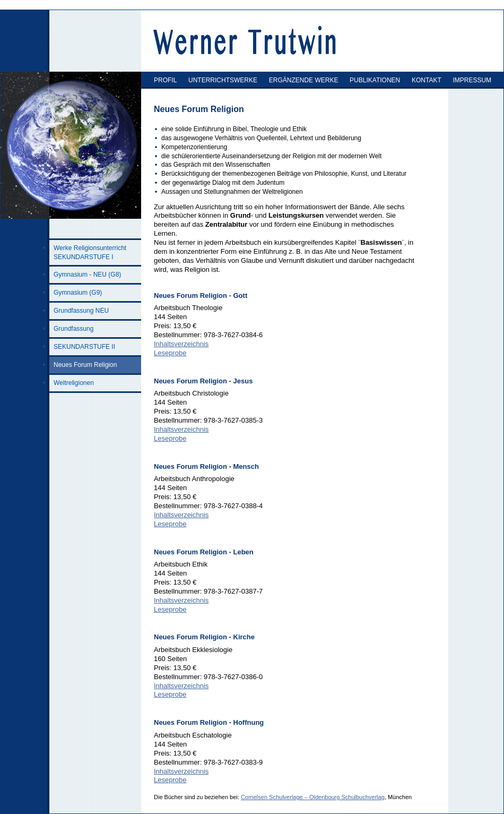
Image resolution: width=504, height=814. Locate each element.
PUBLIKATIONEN (375, 80)
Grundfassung (73, 329)
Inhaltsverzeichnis (181, 344)
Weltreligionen (74, 383)
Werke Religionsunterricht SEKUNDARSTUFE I (90, 252)
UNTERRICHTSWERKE (223, 80)
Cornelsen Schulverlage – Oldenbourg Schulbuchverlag (313, 797)
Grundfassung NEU (81, 311)
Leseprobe (170, 353)
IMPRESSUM (472, 80)
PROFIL (165, 80)
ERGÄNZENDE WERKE (304, 80)
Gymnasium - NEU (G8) (87, 275)
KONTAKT (427, 80)
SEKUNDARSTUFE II (84, 347)
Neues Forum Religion (85, 365)
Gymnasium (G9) (78, 293)
